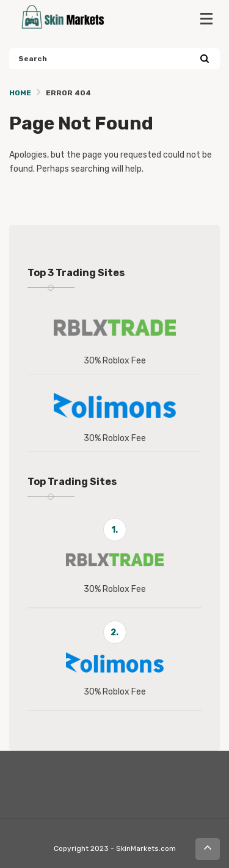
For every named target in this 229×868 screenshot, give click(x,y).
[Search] (204, 59)
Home (20, 93)
